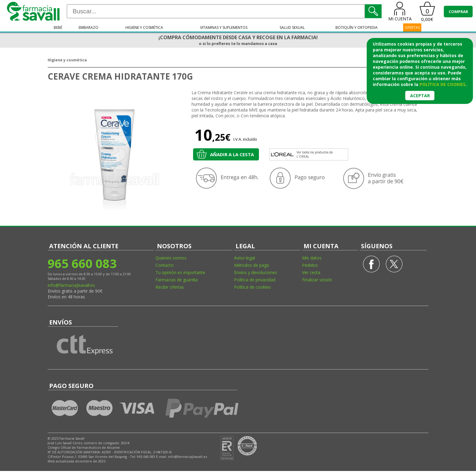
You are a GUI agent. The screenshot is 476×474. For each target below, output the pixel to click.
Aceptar (420, 96)
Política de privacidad (255, 280)
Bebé (58, 27)
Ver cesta (311, 272)
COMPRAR (458, 12)
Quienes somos (171, 258)
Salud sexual (292, 27)
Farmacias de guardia (177, 280)
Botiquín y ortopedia (357, 27)
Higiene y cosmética (144, 27)
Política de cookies (252, 287)
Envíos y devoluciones (256, 272)
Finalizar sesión (317, 280)
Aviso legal (245, 258)
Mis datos (312, 258)
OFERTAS (412, 27)
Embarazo (88, 27)
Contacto (165, 265)
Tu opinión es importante (180, 272)
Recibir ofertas (170, 287)
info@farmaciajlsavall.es (71, 285)
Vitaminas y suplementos (224, 27)
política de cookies (442, 84)
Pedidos (310, 265)
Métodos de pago (252, 265)
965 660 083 (82, 263)
